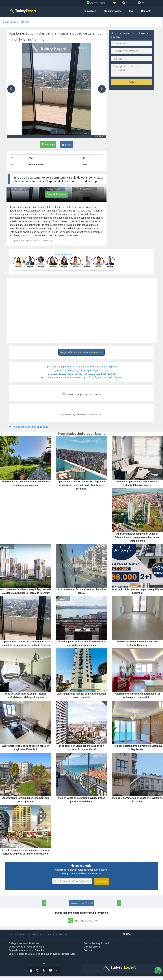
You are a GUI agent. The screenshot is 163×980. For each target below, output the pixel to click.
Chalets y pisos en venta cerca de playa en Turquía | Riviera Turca (42, 954)
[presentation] (11, 89)
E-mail (67, 145)
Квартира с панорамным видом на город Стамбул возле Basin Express (81, 377)
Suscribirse (102, 881)
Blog (131, 11)
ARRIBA (127, 934)
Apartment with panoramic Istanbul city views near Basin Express (81, 367)
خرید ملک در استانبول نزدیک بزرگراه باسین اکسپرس (81, 370)
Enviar (131, 82)
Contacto (146, 11)
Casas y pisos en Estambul (16, 22)
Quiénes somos (113, 11)
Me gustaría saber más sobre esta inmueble (81, 352)
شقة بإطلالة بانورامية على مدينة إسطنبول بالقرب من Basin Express (82, 374)
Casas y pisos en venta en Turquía (26, 947)
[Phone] (97, 3)
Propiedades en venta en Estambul (27, 950)
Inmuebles (91, 11)
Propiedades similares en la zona (28, 427)
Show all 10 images (56, 194)
